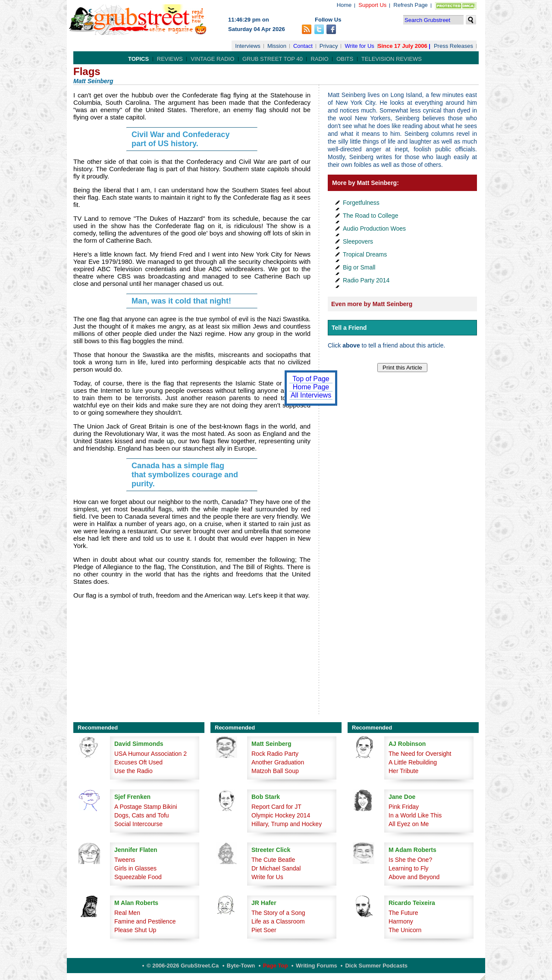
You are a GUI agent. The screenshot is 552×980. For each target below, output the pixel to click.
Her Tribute (403, 771)
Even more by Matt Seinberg (372, 304)
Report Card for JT (276, 807)
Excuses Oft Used (138, 762)
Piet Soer (264, 930)
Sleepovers (358, 241)
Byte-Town (241, 966)
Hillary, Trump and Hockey (287, 824)
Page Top (276, 966)
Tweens (125, 860)
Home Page (311, 387)
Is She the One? (410, 860)
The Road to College (370, 216)
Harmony (401, 921)
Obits (345, 59)
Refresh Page (411, 5)
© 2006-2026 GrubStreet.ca (183, 966)
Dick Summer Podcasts (376, 966)
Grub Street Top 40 (273, 59)
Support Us (372, 5)
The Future (403, 913)
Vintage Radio (212, 59)
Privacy (329, 46)
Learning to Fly (409, 868)
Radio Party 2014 (366, 280)
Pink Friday (404, 807)
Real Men (127, 913)
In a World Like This (415, 815)
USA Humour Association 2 (151, 754)
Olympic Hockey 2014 (281, 815)
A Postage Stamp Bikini (146, 807)
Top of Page (311, 379)
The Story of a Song (278, 913)
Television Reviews (392, 59)
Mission (277, 46)
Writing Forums (317, 966)
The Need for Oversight (420, 754)
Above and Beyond (414, 877)
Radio (319, 59)
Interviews (248, 46)
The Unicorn (405, 930)
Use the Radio (133, 771)
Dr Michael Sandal (276, 868)
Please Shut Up (135, 930)
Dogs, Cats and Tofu (142, 815)
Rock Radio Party (275, 754)
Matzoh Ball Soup (275, 771)
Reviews (170, 59)
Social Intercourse (138, 824)
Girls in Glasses (135, 868)
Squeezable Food (138, 877)
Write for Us (359, 46)
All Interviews (311, 395)
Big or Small (359, 267)
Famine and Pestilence (145, 921)
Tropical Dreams (365, 254)
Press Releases (453, 46)
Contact (303, 46)
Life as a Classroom (278, 921)
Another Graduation (278, 762)
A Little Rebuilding (413, 762)
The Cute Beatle (273, 860)
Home (344, 5)
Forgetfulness (361, 203)
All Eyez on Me (409, 824)
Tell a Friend (349, 328)
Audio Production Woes (374, 229)
